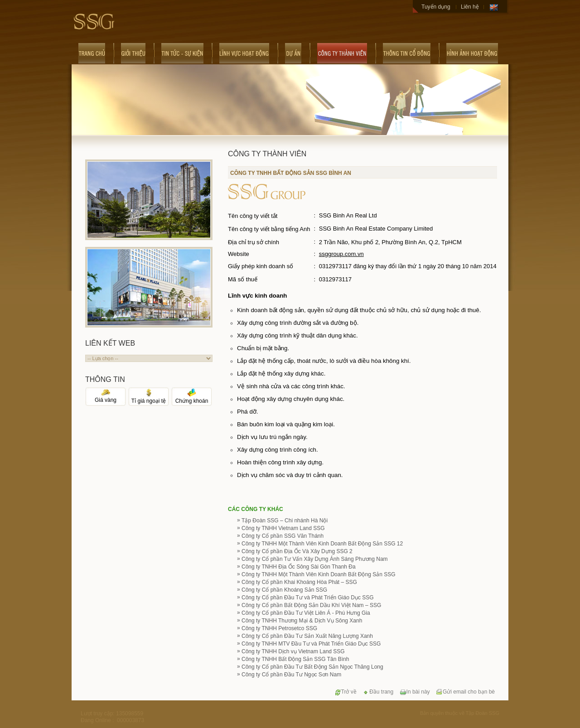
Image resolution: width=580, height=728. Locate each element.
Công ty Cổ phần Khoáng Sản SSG (284, 590)
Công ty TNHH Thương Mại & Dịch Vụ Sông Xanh (302, 621)
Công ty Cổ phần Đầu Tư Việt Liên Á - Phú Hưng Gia (306, 613)
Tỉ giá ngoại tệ (149, 398)
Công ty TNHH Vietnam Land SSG (283, 528)
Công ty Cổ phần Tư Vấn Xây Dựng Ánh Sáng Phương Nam (315, 559)
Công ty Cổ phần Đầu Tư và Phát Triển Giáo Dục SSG (308, 598)
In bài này (415, 692)
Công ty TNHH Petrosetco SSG (279, 628)
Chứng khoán (192, 398)
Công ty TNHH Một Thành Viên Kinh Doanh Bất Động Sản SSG (319, 574)
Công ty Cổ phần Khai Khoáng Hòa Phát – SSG (299, 582)
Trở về (346, 692)
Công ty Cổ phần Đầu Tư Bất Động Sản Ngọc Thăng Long (312, 667)
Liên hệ (470, 7)
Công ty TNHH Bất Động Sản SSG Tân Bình (295, 659)
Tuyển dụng (436, 7)
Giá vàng (106, 398)
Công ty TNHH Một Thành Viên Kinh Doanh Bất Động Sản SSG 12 (322, 544)
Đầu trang (378, 692)
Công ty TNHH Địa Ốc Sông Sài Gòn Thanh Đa (299, 567)
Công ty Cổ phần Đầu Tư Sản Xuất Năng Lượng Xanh (307, 636)
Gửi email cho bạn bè (465, 692)
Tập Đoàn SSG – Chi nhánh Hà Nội (285, 521)
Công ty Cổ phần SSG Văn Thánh (283, 536)
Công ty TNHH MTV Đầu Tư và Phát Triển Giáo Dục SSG (311, 644)
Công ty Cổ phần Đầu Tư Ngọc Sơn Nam (291, 675)
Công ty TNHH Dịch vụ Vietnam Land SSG (293, 651)
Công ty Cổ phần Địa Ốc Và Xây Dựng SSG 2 (297, 551)
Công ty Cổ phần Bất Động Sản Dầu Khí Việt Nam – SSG (311, 605)
